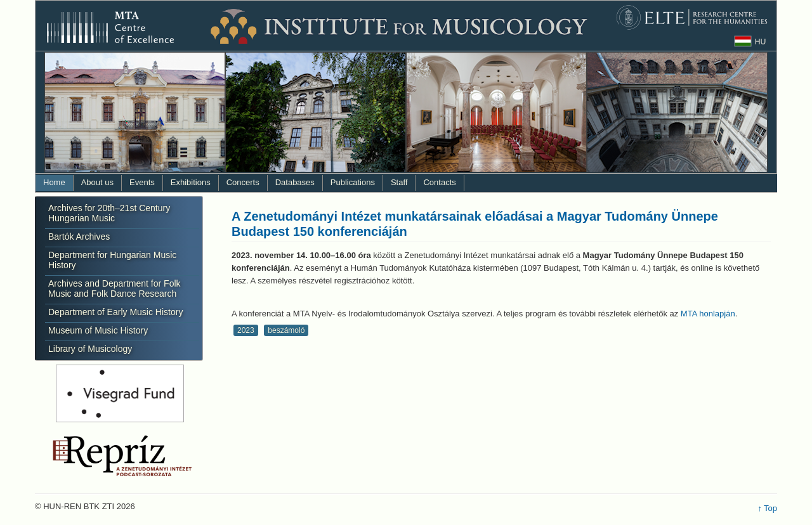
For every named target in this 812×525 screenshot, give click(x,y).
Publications (353, 182)
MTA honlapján (708, 314)
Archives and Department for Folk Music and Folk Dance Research (115, 288)
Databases (295, 182)
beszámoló (286, 330)
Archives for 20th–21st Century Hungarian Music (109, 213)
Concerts (243, 182)
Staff (399, 182)
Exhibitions (191, 182)
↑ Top (767, 508)
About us (97, 182)
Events (142, 182)
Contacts (439, 182)
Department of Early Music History (115, 312)
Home (54, 182)
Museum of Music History (98, 330)
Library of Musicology (90, 349)
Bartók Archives (79, 237)
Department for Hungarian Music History (112, 260)
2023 (246, 330)
